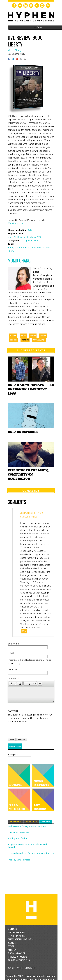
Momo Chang (19, 261)
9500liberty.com (16, 223)
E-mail (11, 653)
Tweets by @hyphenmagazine (20, 860)
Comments (31, 491)
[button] (11, 683)
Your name (13, 644)
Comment (13, 679)
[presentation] (31, 729)
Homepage (13, 669)
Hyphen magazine (31, 910)
